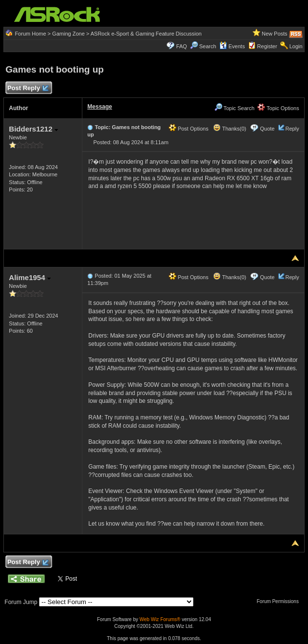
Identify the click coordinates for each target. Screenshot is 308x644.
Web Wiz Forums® (160, 619)
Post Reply (27, 88)
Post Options (189, 129)
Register (267, 46)
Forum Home (30, 34)
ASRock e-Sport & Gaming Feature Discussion (146, 34)
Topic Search (234, 108)
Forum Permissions (280, 601)
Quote (267, 129)
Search (208, 46)
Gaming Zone (68, 34)
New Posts (275, 34)
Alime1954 (29, 277)
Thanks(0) (230, 129)
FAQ (182, 46)
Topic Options (278, 108)
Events (232, 46)
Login (296, 46)
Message (100, 107)
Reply (292, 129)
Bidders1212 (33, 129)
